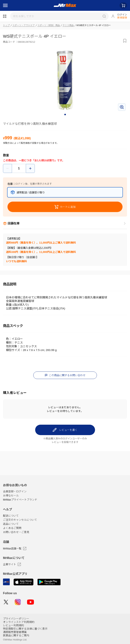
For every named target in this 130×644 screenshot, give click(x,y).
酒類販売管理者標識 (15, 632)
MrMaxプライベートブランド (20, 500)
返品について (11, 524)
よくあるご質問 (12, 528)
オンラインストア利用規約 (19, 622)
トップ (6, 25)
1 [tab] (65, 115)
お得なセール (11, 496)
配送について (11, 516)
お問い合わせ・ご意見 (16, 532)
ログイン (122, 15)
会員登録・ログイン (15, 491)
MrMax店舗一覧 (15, 549)
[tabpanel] (65, 80)
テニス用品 (68, 25)
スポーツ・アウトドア (24, 25)
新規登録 (122, 18)
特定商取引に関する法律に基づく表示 (25, 629)
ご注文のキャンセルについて (20, 520)
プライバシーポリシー (16, 619)
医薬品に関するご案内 (16, 635)
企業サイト (12, 564)
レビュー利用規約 (13, 625)
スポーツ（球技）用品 (49, 25)
